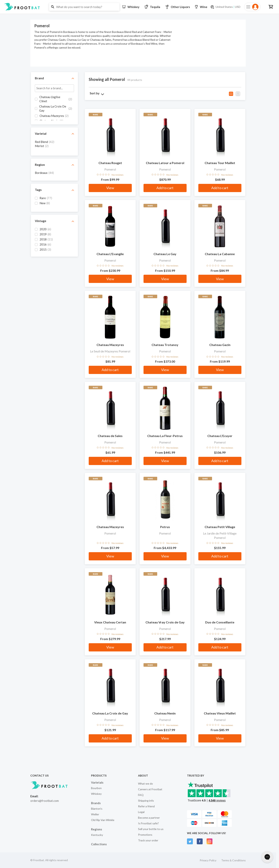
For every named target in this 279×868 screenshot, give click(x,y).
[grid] (54, 108)
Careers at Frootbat (150, 789)
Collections (99, 844)
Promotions (145, 835)
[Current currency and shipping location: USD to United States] (225, 7)
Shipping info (146, 801)
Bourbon (96, 788)
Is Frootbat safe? (148, 823)
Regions (97, 829)
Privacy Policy (208, 860)
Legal (141, 812)
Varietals (97, 782)
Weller (95, 814)
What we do (145, 784)
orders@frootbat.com (45, 801)
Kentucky (97, 835)
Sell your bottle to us (151, 829)
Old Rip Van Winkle (103, 820)
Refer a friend (146, 806)
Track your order (148, 840)
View (110, 188)
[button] (139, 7)
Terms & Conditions (233, 860)
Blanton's (97, 809)
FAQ (141, 795)
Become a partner (149, 818)
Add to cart (165, 188)
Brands (96, 803)
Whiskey (96, 794)
